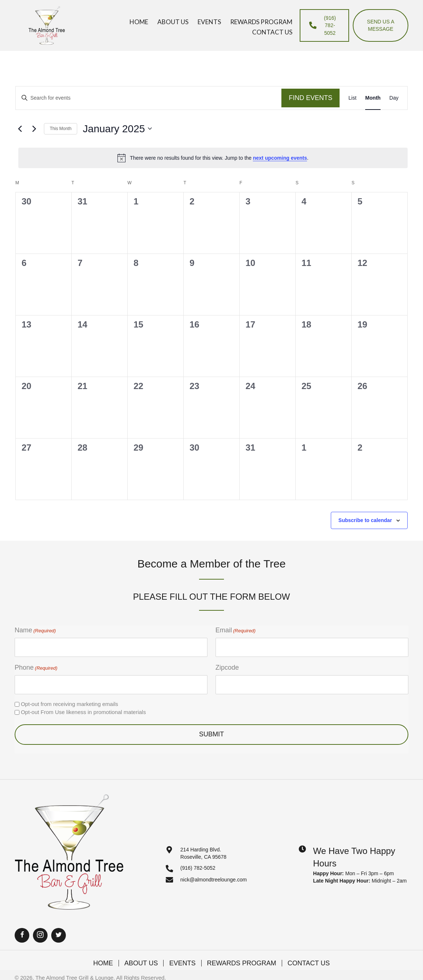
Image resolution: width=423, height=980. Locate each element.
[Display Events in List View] (352, 98)
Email (236, 630)
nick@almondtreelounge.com (214, 880)
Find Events (310, 98)
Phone (36, 668)
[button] (22, 935)
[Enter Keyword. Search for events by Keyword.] (149, 98)
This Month (61, 129)
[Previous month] (20, 129)
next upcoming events (280, 158)
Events (182, 963)
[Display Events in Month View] (373, 98)
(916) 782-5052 (198, 868)
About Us (141, 963)
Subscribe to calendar (365, 520)
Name (35, 630)
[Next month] (34, 129)
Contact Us (309, 963)
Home (103, 963)
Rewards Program (242, 963)
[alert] (213, 158)
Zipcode (227, 667)
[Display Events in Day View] (394, 98)
